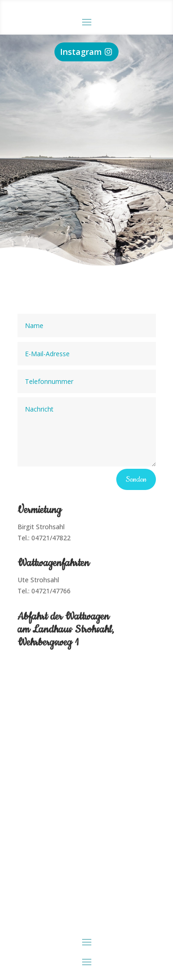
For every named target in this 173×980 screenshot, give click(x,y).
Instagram (81, 52)
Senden (136, 479)
